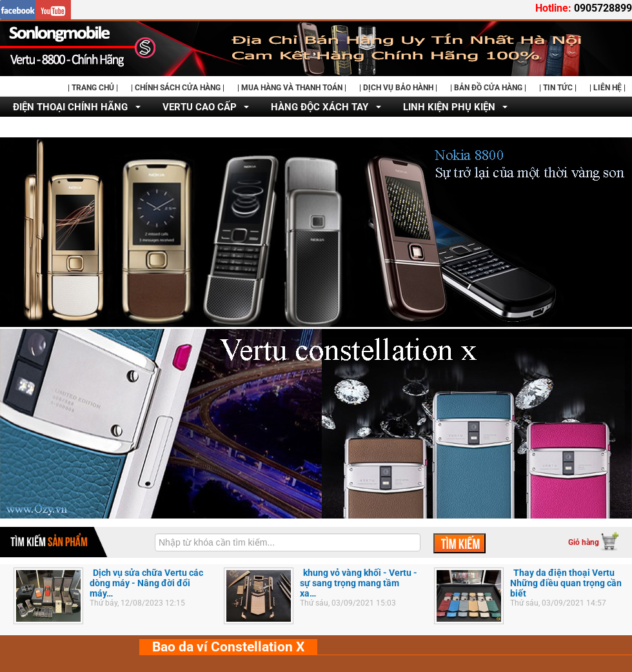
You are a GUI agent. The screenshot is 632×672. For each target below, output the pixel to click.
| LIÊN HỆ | (607, 88)
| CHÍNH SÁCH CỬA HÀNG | (178, 88)
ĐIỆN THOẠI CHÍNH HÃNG (70, 107)
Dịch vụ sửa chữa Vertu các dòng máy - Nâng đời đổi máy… (146, 583)
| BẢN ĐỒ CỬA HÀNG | (488, 88)
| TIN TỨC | (558, 88)
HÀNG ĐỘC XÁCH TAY (320, 107)
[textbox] (288, 542)
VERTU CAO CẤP (200, 107)
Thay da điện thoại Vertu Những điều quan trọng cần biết (566, 583)
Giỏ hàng (584, 542)
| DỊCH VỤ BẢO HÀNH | (398, 88)
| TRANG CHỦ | (93, 88)
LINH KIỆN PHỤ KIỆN (449, 107)
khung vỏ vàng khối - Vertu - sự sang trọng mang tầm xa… (359, 583)
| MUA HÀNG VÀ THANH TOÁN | (292, 88)
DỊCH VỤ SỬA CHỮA (58, 128)
